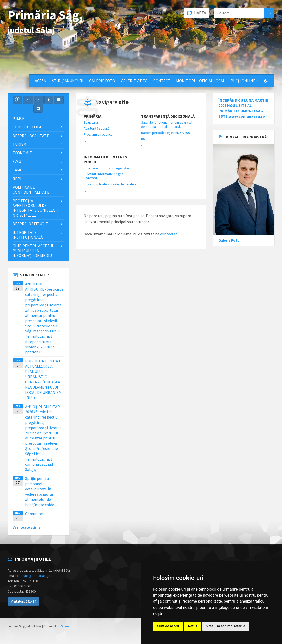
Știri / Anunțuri (68, 81)
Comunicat (35, 514)
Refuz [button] (193, 626)
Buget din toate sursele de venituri (110, 184)
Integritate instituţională (28, 235)
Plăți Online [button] (243, 81)
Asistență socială (97, 128)
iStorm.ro (66, 626)
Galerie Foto (102, 81)
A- (39, 100)
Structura (91, 122)
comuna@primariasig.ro (35, 576)
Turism (19, 144)
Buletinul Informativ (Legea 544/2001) (104, 176)
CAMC (17, 170)
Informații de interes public (105, 159)
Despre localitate (31, 136)
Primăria (92, 116)
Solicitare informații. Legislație (106, 168)
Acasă (40, 81)
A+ (28, 100)
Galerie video (134, 81)
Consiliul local (28, 127)
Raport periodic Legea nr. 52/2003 (166, 133)
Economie (22, 153)
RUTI (144, 139)
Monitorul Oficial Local (201, 81)
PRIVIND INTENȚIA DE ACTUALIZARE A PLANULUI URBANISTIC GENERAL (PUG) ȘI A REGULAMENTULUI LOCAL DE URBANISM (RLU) (44, 379)
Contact (162, 81)
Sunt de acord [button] (168, 626)
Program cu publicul (99, 134)
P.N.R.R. (19, 118)
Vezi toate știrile (27, 527)
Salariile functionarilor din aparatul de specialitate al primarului (167, 124)
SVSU (17, 161)
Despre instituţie (30, 224)
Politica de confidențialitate (31, 190)
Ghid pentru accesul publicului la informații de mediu (33, 250)
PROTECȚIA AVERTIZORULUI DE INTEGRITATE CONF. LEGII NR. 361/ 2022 (35, 208)
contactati (169, 234)
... (85, 140)
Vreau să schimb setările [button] (226, 626)
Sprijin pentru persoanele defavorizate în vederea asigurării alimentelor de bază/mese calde (40, 491)
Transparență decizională (168, 116)
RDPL (17, 179)
